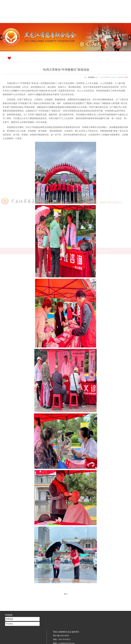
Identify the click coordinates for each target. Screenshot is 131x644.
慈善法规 (90, 20)
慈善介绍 (61, 20)
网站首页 (46, 20)
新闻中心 (75, 20)
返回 (65, 594)
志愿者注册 (104, 20)
